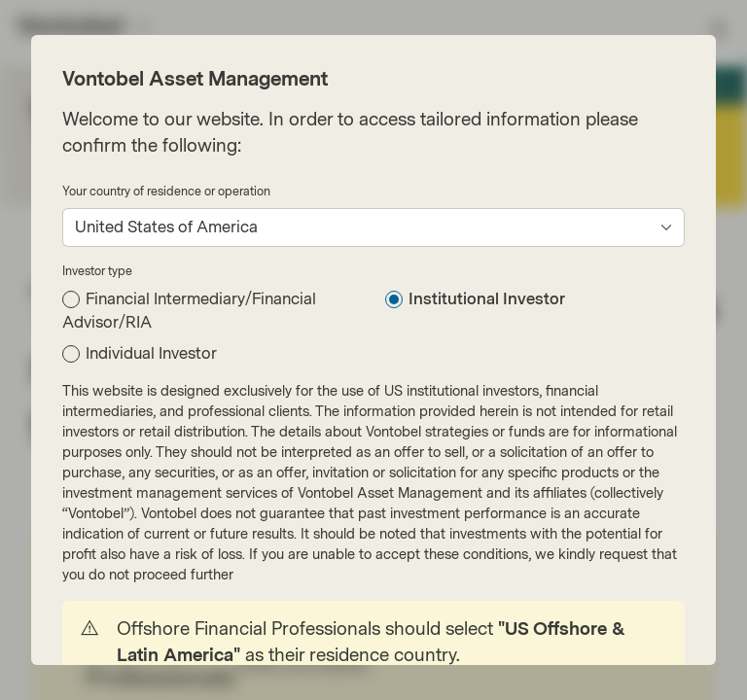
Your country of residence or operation (166, 192)
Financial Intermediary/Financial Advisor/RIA (189, 311)
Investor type (97, 271)
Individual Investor (151, 353)
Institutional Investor (487, 299)
